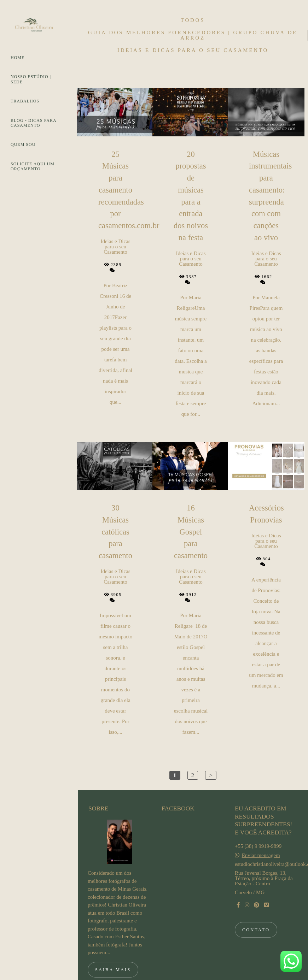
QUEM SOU (23, 144)
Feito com (193, 974)
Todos (193, 20)
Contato (256, 905)
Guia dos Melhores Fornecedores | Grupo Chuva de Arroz (193, 35)
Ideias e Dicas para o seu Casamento (193, 50)
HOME (18, 58)
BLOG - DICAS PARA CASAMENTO (33, 123)
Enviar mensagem (261, 831)
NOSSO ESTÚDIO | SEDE (31, 79)
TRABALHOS (25, 101)
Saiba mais (113, 945)
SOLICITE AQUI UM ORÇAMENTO (33, 166)
